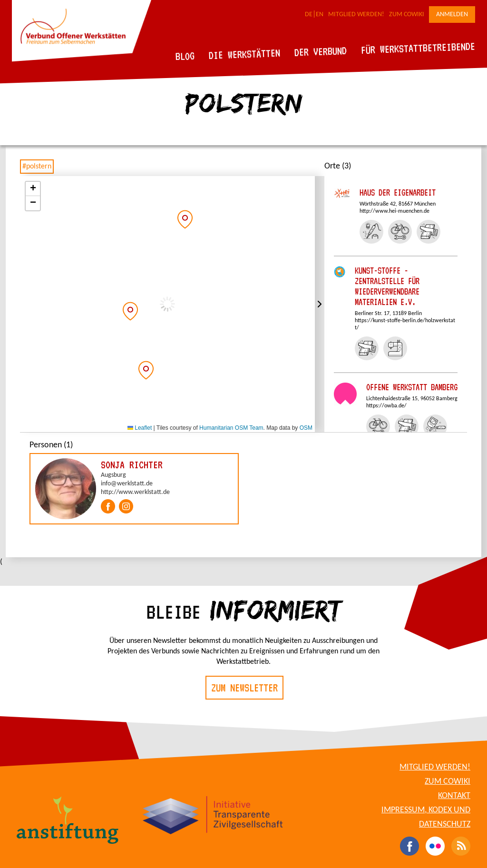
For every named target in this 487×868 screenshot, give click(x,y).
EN (320, 15)
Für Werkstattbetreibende (418, 48)
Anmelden (452, 15)
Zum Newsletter (244, 688)
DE (309, 15)
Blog (185, 56)
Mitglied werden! (356, 15)
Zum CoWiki (407, 15)
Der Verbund (321, 51)
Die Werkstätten (245, 54)
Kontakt (454, 796)
